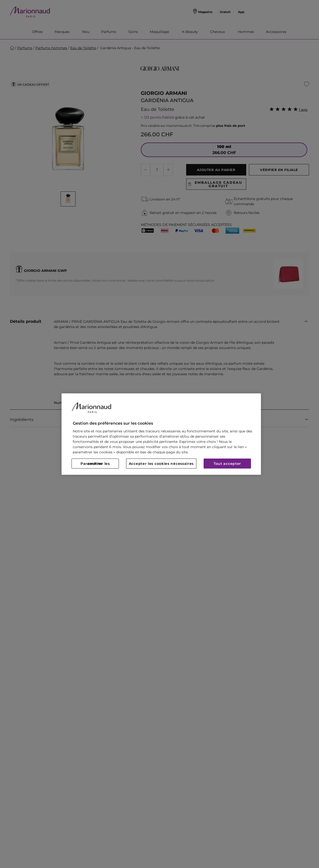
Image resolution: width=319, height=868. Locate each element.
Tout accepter (227, 464)
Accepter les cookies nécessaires (161, 464)
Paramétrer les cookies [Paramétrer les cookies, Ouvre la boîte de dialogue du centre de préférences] (95, 464)
